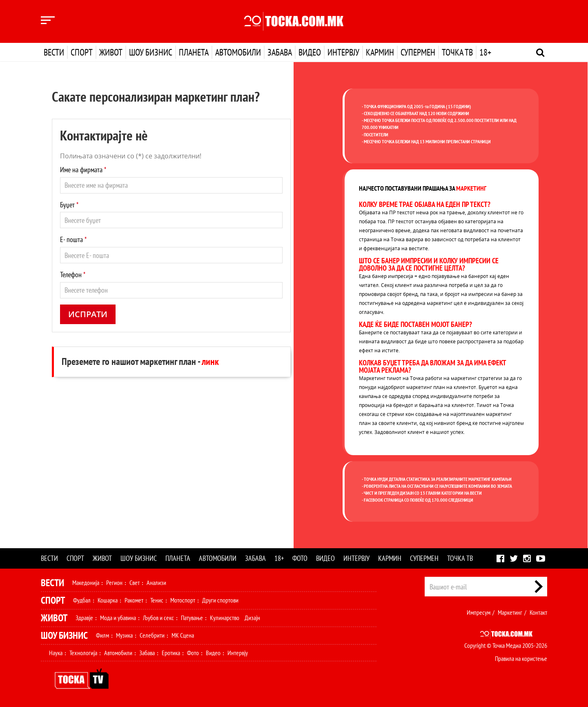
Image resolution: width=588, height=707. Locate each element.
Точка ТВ (457, 52)
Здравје (84, 618)
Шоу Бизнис (64, 635)
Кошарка (108, 600)
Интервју (343, 52)
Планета (194, 52)
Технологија (83, 653)
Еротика (171, 653)
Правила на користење (521, 658)
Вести (54, 52)
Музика (124, 635)
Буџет (69, 205)
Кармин (380, 52)
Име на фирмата (83, 170)
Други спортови (220, 600)
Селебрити (152, 635)
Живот (111, 52)
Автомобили (238, 52)
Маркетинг (510, 612)
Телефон (73, 275)
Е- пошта (73, 239)
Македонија (86, 582)
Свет (135, 582)
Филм (102, 635)
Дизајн (252, 618)
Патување (192, 618)
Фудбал (82, 600)
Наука (56, 653)
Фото (300, 558)
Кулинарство (225, 618)
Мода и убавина (118, 618)
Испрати (88, 314)
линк (210, 361)
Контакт (538, 612)
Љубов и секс (158, 618)
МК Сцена (183, 635)
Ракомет (134, 600)
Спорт (82, 52)
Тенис (157, 600)
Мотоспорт (183, 600)
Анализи (156, 582)
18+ (485, 52)
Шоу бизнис (151, 52)
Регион (114, 582)
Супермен (418, 52)
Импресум (479, 612)
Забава (280, 52)
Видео (310, 52)
